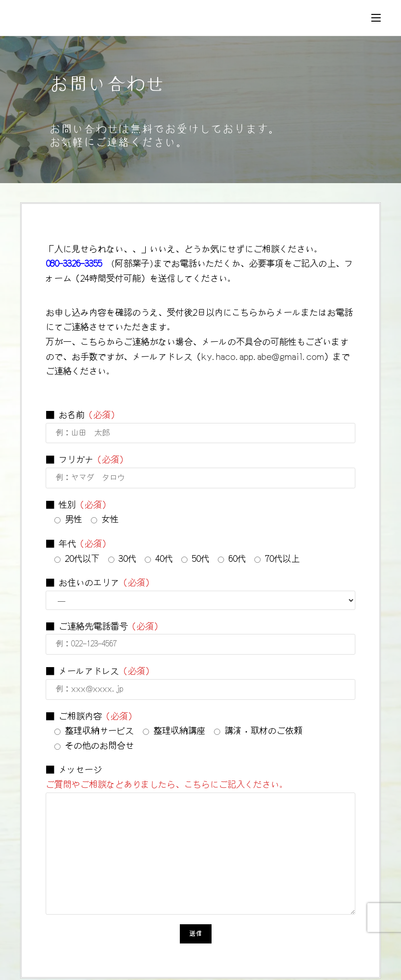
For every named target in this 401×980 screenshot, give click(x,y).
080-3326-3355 (74, 264)
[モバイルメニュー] (376, 18)
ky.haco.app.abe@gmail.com (263, 357)
